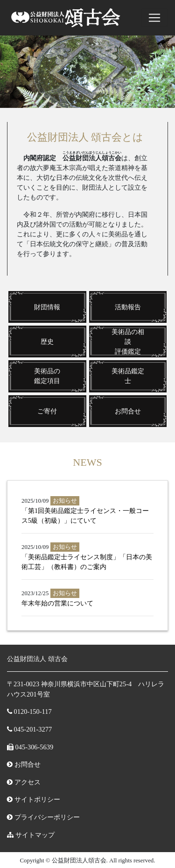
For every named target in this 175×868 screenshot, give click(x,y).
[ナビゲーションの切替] (154, 18)
